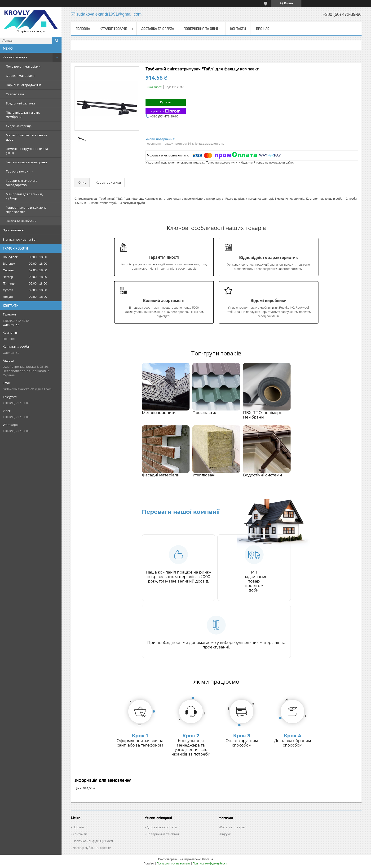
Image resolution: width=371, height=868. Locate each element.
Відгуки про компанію (19, 239)
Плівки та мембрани (21, 221)
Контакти (238, 29)
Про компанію (13, 230)
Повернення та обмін (202, 29)
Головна (83, 29)
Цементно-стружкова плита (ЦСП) (27, 151)
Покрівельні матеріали (23, 66)
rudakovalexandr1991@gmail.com (27, 389)
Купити (166, 102)
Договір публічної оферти (92, 848)
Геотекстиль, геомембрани (26, 162)
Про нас (263, 29)
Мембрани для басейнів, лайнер (24, 196)
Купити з (166, 111)
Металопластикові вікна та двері (26, 137)
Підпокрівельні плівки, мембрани (23, 115)
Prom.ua (208, 859)
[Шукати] (57, 41)
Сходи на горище (19, 126)
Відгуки (226, 834)
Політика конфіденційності (93, 841)
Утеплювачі (15, 94)
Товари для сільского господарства (22, 183)
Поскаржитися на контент (173, 864)
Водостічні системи (20, 103)
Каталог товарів (15, 57)
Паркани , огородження (24, 85)
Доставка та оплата (158, 29)
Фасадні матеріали (20, 76)
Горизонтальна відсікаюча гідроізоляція (26, 210)
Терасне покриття (20, 171)
